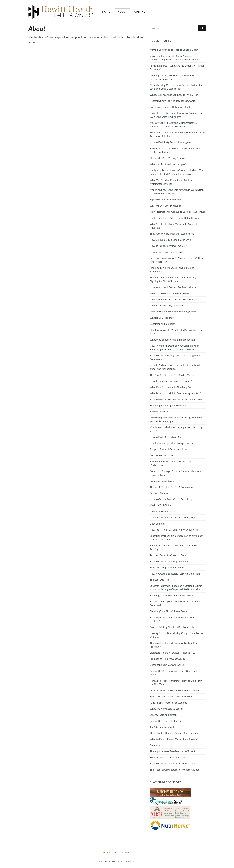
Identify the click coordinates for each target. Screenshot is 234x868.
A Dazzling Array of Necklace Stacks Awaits (173, 101)
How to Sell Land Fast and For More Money (173, 287)
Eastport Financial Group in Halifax (168, 449)
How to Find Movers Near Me (166, 437)
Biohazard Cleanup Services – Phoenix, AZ (172, 653)
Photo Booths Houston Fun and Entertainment (175, 733)
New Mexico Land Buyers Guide (167, 252)
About (122, 12)
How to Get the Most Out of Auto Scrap (171, 499)
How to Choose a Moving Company (169, 561)
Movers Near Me (159, 412)
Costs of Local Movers (162, 455)
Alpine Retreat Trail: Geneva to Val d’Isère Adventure (178, 212)
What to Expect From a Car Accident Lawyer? (174, 739)
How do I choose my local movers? (168, 246)
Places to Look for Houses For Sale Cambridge (174, 690)
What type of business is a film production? (173, 340)
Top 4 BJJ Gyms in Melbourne (166, 200)
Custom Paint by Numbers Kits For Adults (172, 627)
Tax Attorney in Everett (162, 727)
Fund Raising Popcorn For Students (168, 703)
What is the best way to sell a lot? (168, 306)
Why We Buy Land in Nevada (165, 206)
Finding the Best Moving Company (168, 158)
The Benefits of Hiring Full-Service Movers (172, 375)
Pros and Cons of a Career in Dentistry (170, 555)
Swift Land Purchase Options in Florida (171, 107)
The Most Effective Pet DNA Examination (172, 487)
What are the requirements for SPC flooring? (174, 299)
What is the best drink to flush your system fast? (176, 393)
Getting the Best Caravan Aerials (167, 665)
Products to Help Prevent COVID (167, 659)
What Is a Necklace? (161, 511)
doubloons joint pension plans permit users (173, 443)
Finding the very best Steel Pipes (167, 721)
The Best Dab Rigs (160, 580)
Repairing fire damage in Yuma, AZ (168, 405)
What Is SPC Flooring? (162, 318)
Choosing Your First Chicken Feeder (169, 611)
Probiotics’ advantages (162, 481)
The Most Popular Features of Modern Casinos (175, 770)
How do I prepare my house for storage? (171, 381)
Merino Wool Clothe (161, 505)
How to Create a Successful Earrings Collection (175, 574)
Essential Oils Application (163, 715)
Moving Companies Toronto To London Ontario (175, 50)
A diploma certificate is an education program (174, 517)
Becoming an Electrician (163, 324)
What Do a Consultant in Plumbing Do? (171, 387)
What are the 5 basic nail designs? (168, 164)
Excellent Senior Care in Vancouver (168, 757)
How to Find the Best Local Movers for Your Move (176, 399)
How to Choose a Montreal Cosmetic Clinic (173, 763)
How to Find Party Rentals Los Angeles (170, 142)
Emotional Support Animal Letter (167, 567)
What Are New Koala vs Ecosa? (166, 709)
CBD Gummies (158, 524)
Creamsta (155, 745)
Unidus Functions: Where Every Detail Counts (174, 218)
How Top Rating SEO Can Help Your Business (174, 530)
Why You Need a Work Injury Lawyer (169, 293)
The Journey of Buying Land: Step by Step (172, 234)
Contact (141, 12)
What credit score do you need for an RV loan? (175, 95)
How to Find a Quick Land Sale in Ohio (170, 240)
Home (106, 12)
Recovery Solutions (160, 493)
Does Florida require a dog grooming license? (174, 312)
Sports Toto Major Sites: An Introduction (171, 696)
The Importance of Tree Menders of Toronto (173, 751)
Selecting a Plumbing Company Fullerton (171, 595)
